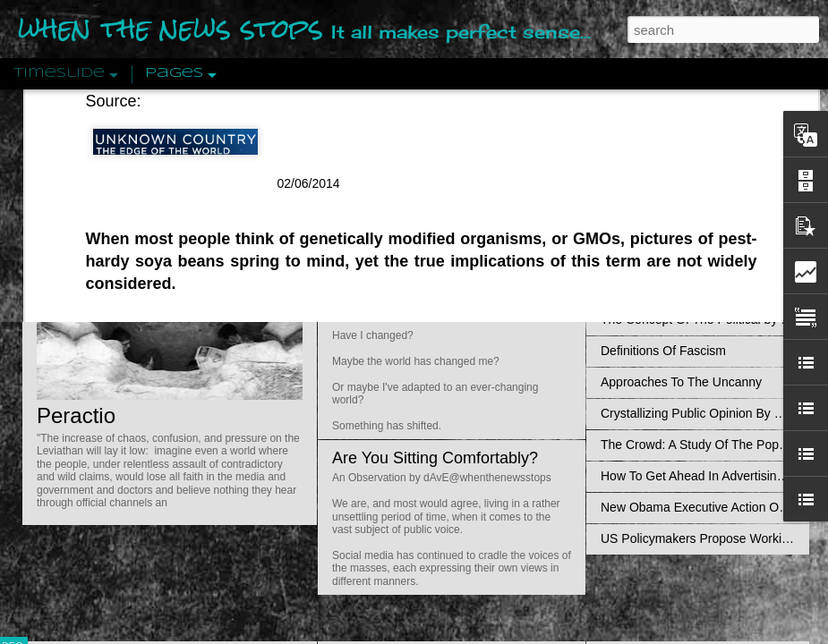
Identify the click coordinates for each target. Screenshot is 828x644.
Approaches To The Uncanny (681, 382)
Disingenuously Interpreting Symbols (702, 288)
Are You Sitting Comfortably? (435, 458)
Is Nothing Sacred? (401, 226)
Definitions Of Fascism (663, 351)
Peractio (76, 415)
